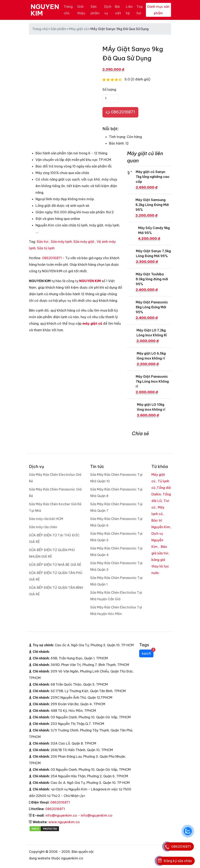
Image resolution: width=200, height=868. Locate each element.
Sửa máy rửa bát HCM (46, 519)
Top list (140, 10)
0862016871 (120, 112)
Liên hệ (129, 10)
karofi (148, 653)
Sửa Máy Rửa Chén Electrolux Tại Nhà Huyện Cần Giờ (116, 596)
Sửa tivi (43, 242)
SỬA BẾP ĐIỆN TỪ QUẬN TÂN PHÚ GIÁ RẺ (56, 576)
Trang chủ (68, 10)
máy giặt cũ (92, 323)
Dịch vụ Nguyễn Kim (157, 540)
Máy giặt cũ (78, 29)
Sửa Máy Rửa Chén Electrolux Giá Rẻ (55, 478)
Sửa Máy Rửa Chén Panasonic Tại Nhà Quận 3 (116, 566)
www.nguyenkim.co (64, 822)
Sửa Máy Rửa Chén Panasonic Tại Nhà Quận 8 (116, 493)
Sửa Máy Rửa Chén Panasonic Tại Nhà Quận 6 (116, 522)
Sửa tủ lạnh (46, 248)
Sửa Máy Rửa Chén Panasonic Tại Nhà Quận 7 (116, 507)
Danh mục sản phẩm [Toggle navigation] (158, 10)
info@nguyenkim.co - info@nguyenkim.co (79, 815)
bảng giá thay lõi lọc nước (160, 566)
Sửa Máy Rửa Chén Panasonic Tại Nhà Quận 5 (116, 537)
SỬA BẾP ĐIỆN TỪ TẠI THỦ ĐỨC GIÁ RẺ (54, 538)
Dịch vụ (108, 10)
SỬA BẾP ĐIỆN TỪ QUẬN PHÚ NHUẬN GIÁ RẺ (52, 553)
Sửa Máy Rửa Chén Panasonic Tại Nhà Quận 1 (116, 581)
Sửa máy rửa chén (43, 527)
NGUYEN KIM (45, 10)
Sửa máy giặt (84, 242)
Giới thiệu (81, 10)
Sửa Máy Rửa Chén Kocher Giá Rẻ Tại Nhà (55, 507)
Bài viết (118, 10)
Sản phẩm (95, 10)
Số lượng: (110, 89)
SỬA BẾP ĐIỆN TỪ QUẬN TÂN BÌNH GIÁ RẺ (56, 591)
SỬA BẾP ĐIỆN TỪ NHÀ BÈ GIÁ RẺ (55, 565)
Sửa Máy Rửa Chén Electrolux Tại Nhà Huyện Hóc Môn (116, 610)
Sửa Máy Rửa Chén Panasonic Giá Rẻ (55, 493)
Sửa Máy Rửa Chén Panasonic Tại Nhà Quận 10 (116, 478)
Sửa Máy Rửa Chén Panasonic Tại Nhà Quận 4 (116, 552)
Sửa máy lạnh (61, 242)
